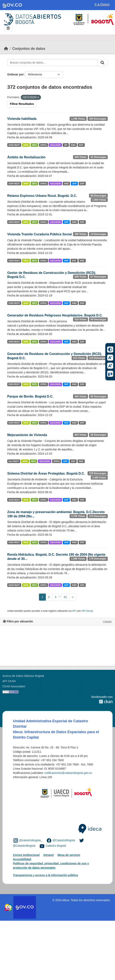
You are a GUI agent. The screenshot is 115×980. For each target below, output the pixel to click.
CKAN (102, 702)
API (74, 611)
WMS (26, 145)
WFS (34, 145)
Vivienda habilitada (22, 119)
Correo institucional (26, 855)
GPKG (43, 145)
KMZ (73, 145)
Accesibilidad (22, 859)
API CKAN (9, 681)
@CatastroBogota (64, 840)
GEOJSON (55, 145)
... (60, 596)
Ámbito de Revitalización (26, 157)
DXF (81, 145)
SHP (74, 184)
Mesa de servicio (69, 855)
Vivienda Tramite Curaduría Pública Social (40, 234)
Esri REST (14, 461)
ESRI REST (14, 145)
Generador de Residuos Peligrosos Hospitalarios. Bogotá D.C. (55, 315)
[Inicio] (6, 49)
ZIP (66, 145)
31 (65, 597)
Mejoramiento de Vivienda (27, 435)
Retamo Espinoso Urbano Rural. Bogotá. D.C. (42, 196)
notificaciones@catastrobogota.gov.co (68, 773)
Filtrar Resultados (22, 104)
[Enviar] (102, 63)
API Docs (87, 611)
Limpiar (107, 622)
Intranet (49, 855)
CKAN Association (14, 686)
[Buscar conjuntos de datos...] (52, 63)
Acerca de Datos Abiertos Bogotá (23, 676)
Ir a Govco (102, 4)
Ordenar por (15, 74)
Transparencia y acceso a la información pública (45, 875)
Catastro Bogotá (56, 846)
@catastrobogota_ (31, 840)
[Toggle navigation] (8, 28)
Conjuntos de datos (29, 49)
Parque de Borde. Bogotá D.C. (30, 396)
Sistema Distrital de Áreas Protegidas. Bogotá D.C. (46, 473)
